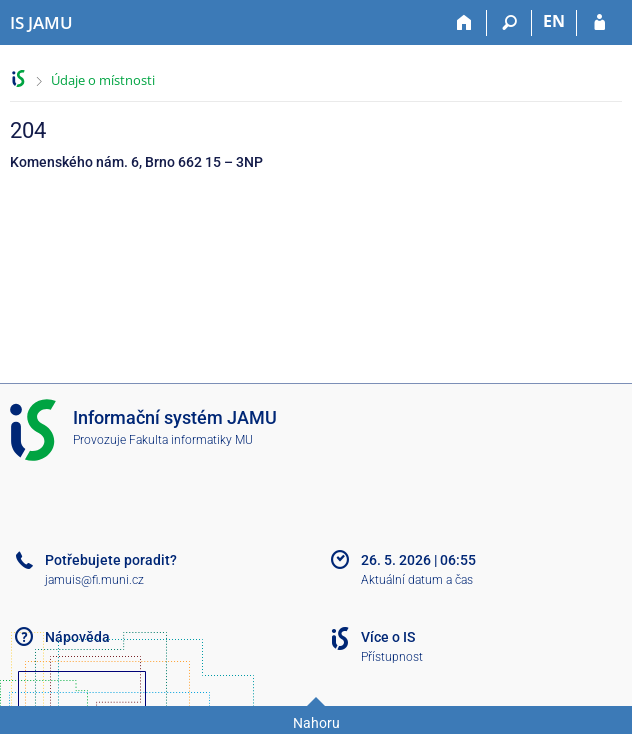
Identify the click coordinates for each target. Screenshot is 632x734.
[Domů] (464, 23)
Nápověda (77, 637)
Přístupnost (392, 657)
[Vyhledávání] (509, 23)
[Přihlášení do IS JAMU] (599, 23)
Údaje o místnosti (103, 80)
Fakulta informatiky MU (191, 440)
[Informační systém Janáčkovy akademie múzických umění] (41, 23)
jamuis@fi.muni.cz (94, 580)
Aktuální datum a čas (417, 580)
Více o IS (388, 637)
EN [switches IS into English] (554, 21)
